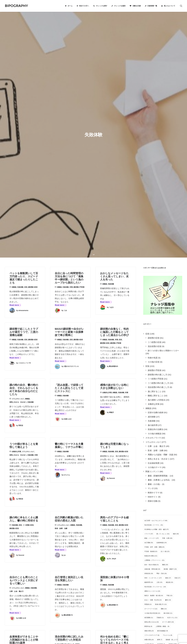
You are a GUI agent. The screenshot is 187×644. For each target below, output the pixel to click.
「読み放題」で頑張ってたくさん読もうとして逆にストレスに (69, 174)
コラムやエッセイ (18, 185)
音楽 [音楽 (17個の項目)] (177, 364)
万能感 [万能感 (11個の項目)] (160, 404)
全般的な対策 (107, 179)
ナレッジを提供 (120, 6)
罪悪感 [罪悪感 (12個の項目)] (148, 390)
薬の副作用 (66, 487)
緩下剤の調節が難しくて (69, 482)
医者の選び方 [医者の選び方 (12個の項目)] (161, 390)
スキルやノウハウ (18, 490)
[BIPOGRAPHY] (16, 6)
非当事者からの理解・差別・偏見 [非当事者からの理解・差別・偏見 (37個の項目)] (157, 316)
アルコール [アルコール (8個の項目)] (168, 421)
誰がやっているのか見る (107, 577)
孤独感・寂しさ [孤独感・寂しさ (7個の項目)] (172, 426)
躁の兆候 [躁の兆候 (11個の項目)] (168, 399)
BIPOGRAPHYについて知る (108, 564)
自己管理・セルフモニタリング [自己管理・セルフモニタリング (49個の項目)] (156, 307)
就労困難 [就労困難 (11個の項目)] (149, 404)
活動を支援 (137, 6)
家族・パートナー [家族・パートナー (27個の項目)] (152, 324)
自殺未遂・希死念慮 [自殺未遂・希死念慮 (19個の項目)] (152, 355)
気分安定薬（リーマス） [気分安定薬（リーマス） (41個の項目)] (154, 311)
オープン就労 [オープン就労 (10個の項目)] (168, 408)
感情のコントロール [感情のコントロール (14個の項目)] (152, 377)
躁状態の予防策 (79, 73)
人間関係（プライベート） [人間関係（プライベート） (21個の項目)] (154, 346)
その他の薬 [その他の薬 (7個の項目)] (149, 430)
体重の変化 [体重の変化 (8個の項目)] (149, 426)
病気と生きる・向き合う (18, 188)
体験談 (14, 73)
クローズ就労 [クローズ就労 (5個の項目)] (167, 443)
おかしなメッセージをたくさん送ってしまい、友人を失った (114, 63)
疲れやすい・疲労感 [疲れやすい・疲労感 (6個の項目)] (165, 435)
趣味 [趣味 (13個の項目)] (168, 386)
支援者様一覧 (152, 6)
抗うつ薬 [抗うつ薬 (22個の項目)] (165, 338)
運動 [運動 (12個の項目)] (164, 395)
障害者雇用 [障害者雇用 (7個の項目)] (149, 435)
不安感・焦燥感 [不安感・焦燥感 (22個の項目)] (151, 338)
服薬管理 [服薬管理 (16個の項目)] (149, 368)
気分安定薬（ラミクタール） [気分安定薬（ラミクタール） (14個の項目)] (155, 373)
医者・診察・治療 (61, 315)
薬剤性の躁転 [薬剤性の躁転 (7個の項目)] (174, 430)
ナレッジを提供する (105, 560)
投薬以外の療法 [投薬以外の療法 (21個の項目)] (151, 342)
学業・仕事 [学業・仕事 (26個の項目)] (167, 324)
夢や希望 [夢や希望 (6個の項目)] (160, 439)
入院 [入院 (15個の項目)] (159, 368)
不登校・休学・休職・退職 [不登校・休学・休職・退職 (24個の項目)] (154, 333)
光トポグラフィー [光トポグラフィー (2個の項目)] (151, 461)
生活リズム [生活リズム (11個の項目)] (172, 404)
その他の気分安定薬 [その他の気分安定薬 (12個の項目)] (152, 399)
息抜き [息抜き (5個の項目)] (148, 452)
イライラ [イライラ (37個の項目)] (149, 320)
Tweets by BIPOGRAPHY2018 (147, 556)
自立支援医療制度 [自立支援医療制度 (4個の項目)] (161, 452)
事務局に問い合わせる (106, 581)
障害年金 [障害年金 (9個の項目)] (148, 413)
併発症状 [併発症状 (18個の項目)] (149, 360)
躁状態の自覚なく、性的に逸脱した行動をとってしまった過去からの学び (114, 118)
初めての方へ (84, 6)
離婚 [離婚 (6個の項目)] (155, 443)
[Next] (133, 532)
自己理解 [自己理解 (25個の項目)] (149, 329)
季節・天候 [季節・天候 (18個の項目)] (162, 360)
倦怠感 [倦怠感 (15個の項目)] (169, 368)
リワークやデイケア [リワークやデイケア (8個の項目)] (152, 421)
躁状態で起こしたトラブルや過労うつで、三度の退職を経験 (24, 118)
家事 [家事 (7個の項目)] (160, 426)
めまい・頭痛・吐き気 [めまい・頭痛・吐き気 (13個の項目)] (153, 386)
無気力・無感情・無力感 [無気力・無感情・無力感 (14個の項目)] (154, 382)
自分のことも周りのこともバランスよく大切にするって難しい (24, 366)
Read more (15, 91)
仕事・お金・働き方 (16, 378)
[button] (181, 6)
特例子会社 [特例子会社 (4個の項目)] (149, 457)
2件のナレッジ (43, 560)
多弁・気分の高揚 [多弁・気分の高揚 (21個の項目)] (152, 351)
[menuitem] (69, 6)
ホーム (70, 6)
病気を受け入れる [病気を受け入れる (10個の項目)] (152, 408)
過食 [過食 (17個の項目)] (168, 364)
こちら (82, 615)
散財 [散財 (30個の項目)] (176, 320)
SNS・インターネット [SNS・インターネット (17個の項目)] (153, 364)
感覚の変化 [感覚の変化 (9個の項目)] (149, 417)
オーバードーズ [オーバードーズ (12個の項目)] (151, 395)
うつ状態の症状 (28, 311)
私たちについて (170, 6)
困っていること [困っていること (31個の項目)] (163, 320)
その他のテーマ (121, 490)
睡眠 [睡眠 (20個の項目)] (165, 351)
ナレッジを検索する (105, 557)
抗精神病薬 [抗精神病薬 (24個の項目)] (162, 329)
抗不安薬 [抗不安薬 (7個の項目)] (161, 430)
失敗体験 (20, 73)
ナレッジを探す (102, 6)
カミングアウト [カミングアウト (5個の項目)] (169, 448)
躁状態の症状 (33, 73)
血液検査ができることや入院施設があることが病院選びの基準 (24, 426)
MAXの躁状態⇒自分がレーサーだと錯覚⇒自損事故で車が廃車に (69, 118)
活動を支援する (103, 567)
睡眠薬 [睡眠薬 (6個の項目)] (170, 439)
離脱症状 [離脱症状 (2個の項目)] (161, 457)
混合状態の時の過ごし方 (66, 430)
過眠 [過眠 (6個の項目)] (147, 443)
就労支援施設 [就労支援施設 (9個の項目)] (163, 417)
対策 (71, 73)
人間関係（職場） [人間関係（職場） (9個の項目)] (163, 413)
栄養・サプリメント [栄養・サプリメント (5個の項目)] (152, 448)
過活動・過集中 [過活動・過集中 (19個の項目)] (170, 355)
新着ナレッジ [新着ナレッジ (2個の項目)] (174, 457)
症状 (26, 73)
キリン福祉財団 (65, 589)
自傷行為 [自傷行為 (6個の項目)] (148, 439)
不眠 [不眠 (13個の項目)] (169, 382)
